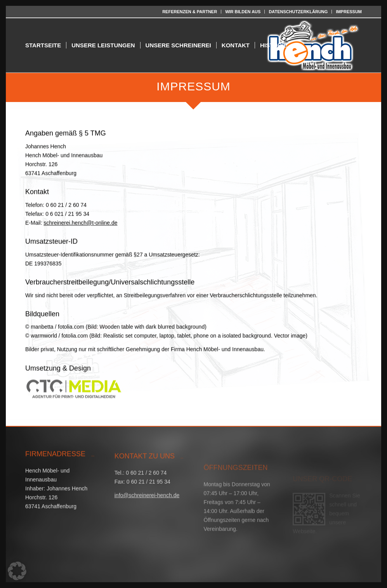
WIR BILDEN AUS (243, 12)
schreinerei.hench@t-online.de (80, 226)
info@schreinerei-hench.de (147, 504)
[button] (17, 571)
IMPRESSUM (349, 12)
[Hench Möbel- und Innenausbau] (313, 45)
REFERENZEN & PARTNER (190, 12)
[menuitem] (190, 12)
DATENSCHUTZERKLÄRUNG (298, 12)
